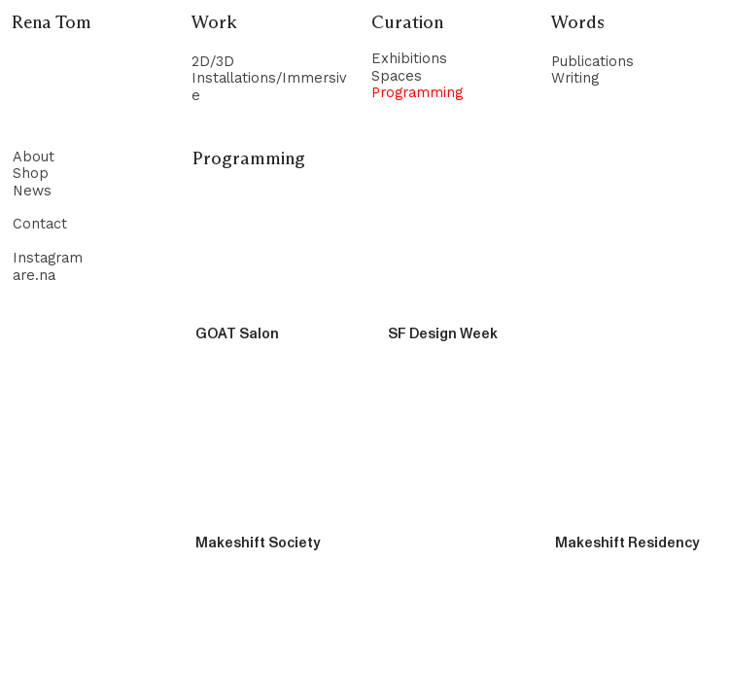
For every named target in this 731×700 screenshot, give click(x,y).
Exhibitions (409, 59)
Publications (592, 62)
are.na (34, 276)
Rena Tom (52, 23)
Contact (40, 224)
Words (578, 23)
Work (214, 23)
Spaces (397, 76)
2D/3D (213, 62)
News (32, 191)
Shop (31, 174)
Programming (417, 93)
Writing (575, 78)
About (34, 157)
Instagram (48, 258)
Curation (407, 23)
